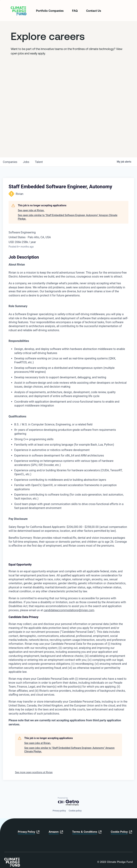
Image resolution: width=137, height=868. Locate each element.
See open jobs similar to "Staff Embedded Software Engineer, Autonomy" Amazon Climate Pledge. (68, 217)
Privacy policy (59, 811)
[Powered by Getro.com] (68, 802)
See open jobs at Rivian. (31, 210)
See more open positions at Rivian (34, 772)
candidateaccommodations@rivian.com (69, 610)
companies (10, 162)
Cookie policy (75, 811)
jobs (26, 162)
